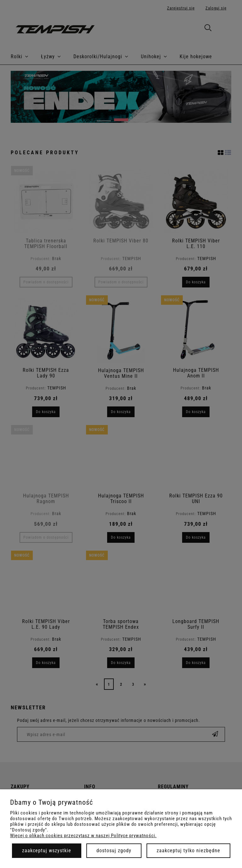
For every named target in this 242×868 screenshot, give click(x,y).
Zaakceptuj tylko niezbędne (188, 851)
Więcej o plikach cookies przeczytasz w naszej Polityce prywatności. (83, 836)
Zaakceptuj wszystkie (47, 851)
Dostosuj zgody (114, 851)
